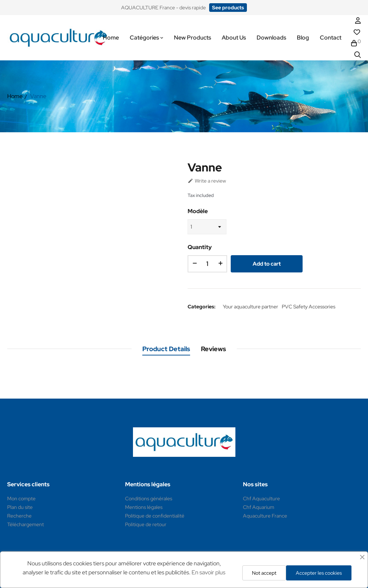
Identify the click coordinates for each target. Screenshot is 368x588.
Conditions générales (149, 499)
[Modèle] (207, 227)
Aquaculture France (265, 516)
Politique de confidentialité (155, 516)
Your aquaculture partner (250, 307)
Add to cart (267, 264)
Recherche (19, 516)
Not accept (264, 573)
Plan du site (20, 507)
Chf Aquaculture (261, 499)
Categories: (202, 307)
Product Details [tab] (166, 349)
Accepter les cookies (319, 573)
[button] (228, 8)
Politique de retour (146, 524)
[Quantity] (207, 264)
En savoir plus (208, 572)
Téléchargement (26, 524)
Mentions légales (144, 507)
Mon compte (21, 499)
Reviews (213, 349)
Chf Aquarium (259, 507)
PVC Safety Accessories (309, 307)
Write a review (207, 181)
